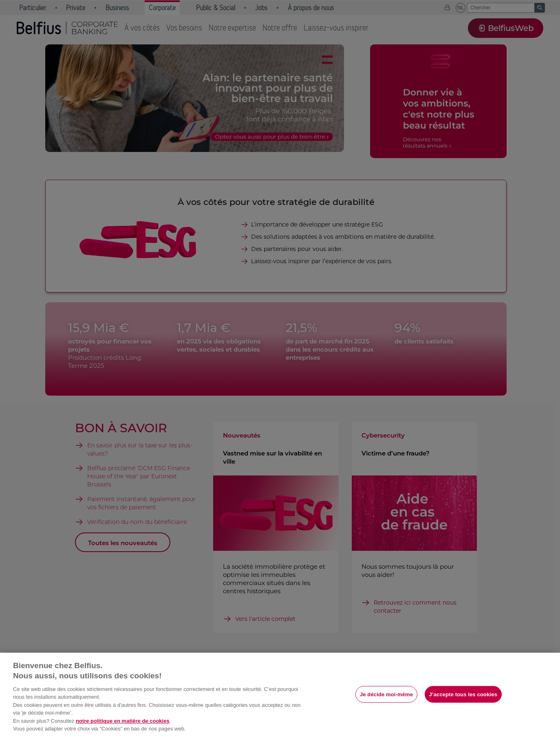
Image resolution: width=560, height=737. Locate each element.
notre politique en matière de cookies (123, 721)
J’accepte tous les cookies (463, 694)
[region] (280, 695)
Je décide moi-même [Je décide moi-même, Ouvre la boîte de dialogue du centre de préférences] (386, 694)
